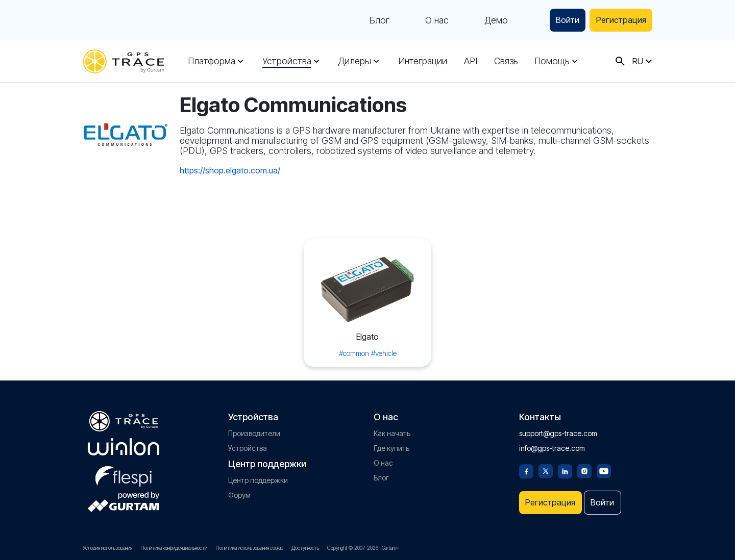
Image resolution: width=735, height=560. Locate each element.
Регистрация (618, 20)
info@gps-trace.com (552, 444)
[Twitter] (546, 467)
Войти (559, 20)
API (469, 61)
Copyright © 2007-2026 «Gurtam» (363, 548)
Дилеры (353, 61)
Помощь (549, 61)
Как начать (392, 430)
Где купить (391, 444)
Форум (239, 491)
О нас (426, 20)
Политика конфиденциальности (174, 548)
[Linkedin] (565, 467)
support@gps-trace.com (558, 430)
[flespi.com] (124, 471)
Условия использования (107, 548)
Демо (485, 20)
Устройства (286, 61)
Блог (369, 20)
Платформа (212, 61)
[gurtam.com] (124, 443)
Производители (254, 430)
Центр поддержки (258, 477)
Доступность (305, 548)
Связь (503, 61)
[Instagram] (584, 467)
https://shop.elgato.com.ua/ (230, 170)
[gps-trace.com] (124, 61)
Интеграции (421, 61)
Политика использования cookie (249, 548)
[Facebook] (526, 467)
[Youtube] (604, 467)
